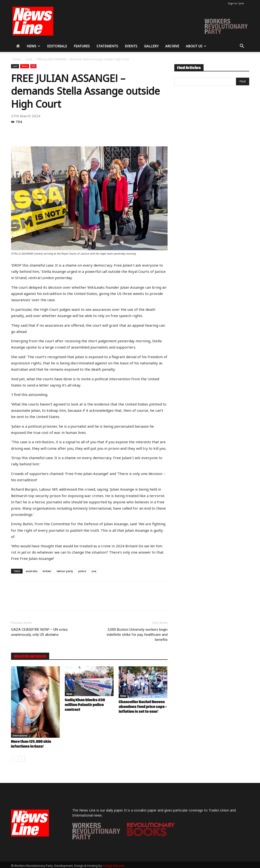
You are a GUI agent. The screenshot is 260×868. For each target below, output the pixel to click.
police (82, 571)
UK (33, 66)
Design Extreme (114, 866)
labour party (65, 571)
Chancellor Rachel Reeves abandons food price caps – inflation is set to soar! (143, 707)
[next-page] (22, 759)
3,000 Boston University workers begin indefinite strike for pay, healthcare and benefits (137, 635)
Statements (107, 46)
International (20, 736)
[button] (242, 47)
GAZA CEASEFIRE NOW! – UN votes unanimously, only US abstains (39, 632)
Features (82, 46)
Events (131, 46)
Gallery (151, 46)
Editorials (57, 46)
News (33, 46)
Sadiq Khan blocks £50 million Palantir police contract (85, 705)
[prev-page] (14, 759)
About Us (196, 46)
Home (17, 59)
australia (32, 571)
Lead (29, 59)
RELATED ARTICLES (30, 656)
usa (94, 571)
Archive (172, 46)
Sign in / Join (236, 3)
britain (47, 571)
